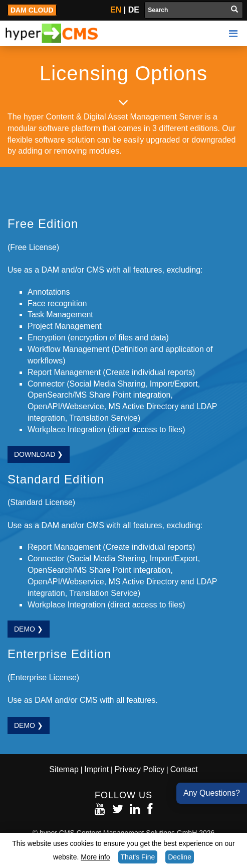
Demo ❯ (29, 629)
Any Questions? (212, 793)
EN (116, 10)
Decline (180, 857)
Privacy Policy (140, 769)
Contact (184, 769)
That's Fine (138, 857)
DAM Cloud (32, 10)
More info (95, 857)
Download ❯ (39, 454)
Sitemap (64, 769)
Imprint (96, 769)
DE (134, 10)
